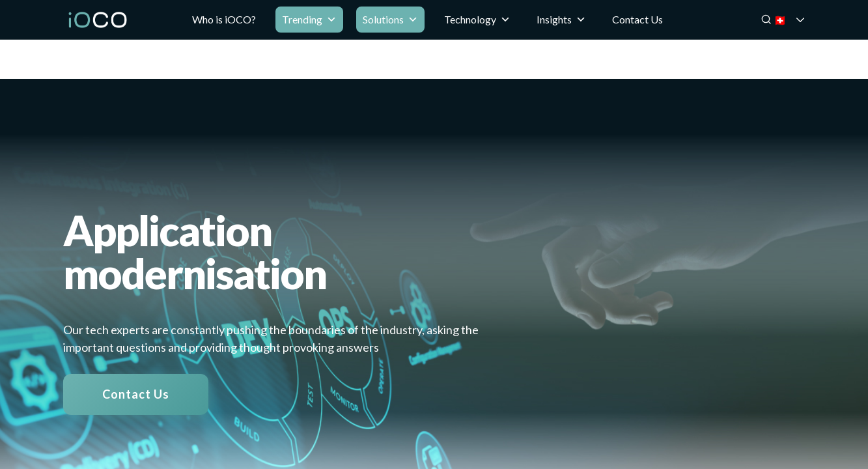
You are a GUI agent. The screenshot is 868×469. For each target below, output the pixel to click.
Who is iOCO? (224, 19)
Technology (477, 20)
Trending (309, 20)
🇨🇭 (798, 20)
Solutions (390, 20)
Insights (561, 20)
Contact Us (637, 19)
